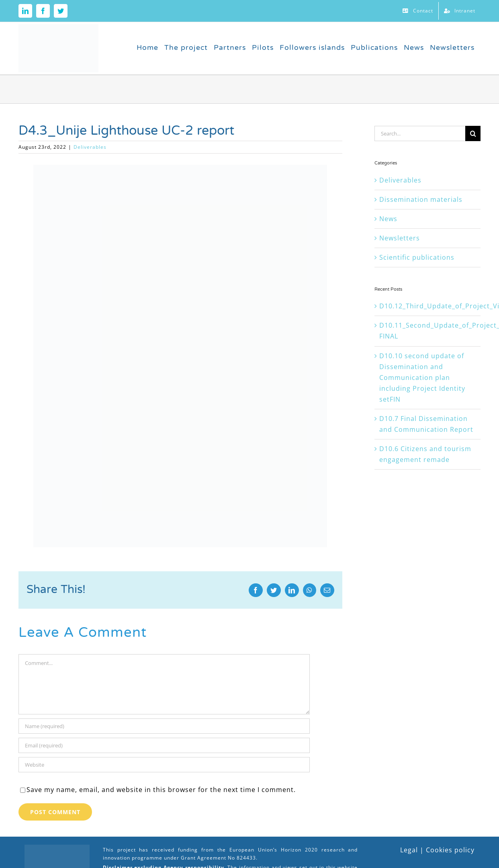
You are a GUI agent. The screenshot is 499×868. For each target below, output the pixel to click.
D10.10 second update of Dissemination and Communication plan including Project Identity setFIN (422, 378)
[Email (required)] (164, 745)
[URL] (164, 765)
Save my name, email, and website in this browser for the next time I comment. (161, 790)
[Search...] (420, 133)
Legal (409, 850)
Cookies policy (450, 850)
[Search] (473, 133)
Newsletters (400, 238)
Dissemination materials (421, 199)
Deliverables (90, 147)
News (388, 219)
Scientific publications (417, 257)
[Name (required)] (164, 726)
